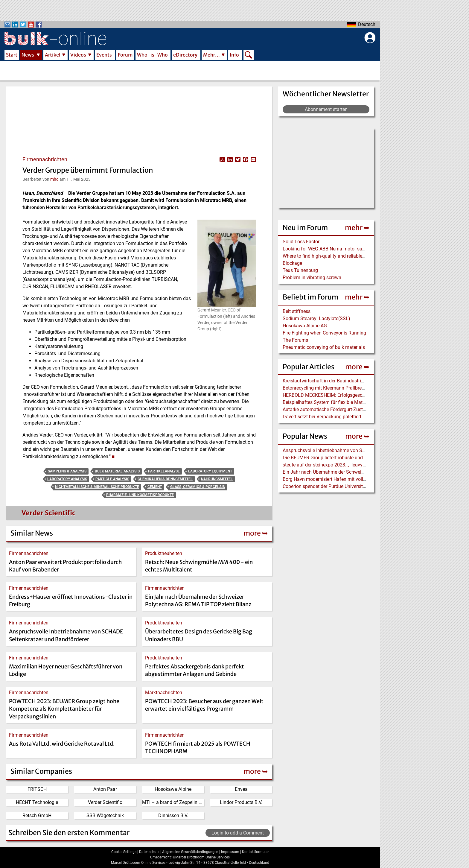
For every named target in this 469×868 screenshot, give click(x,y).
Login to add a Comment (238, 833)
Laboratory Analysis (67, 479)
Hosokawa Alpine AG (305, 326)
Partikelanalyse (164, 471)
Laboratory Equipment (210, 471)
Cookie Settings (124, 852)
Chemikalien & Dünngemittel (165, 479)
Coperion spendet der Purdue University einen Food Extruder (345, 486)
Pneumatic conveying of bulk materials (324, 347)
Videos (78, 55)
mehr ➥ (357, 228)
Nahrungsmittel (217, 479)
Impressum (230, 852)
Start (12, 55)
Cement (155, 487)
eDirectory (185, 55)
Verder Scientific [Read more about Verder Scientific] (48, 513)
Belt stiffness (297, 311)
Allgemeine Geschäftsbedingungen (190, 852)
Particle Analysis (112, 479)
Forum (125, 55)
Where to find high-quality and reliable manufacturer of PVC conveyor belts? (362, 256)
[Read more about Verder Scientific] (21, 514)
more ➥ (357, 367)
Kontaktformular (255, 852)
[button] (227, 263)
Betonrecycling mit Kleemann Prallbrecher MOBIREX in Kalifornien (352, 388)
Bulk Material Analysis (117, 471)
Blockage (292, 263)
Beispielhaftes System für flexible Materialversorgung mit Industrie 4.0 (357, 402)
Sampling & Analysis (67, 471)
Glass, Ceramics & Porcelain (198, 487)
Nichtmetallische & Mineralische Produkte (97, 487)
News (28, 55)
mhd (54, 179)
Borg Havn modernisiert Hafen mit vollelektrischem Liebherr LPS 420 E (357, 479)
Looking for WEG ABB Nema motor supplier (328, 249)
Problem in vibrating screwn (312, 278)
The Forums (295, 340)
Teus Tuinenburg (300, 270)
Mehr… (211, 55)
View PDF (222, 159)
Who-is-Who (152, 55)
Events (104, 55)
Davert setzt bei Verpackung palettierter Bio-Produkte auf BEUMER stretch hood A (368, 417)
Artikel (53, 55)
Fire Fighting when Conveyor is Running (324, 333)
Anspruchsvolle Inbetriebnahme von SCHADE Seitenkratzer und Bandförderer (363, 450)
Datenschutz (149, 852)
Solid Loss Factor (301, 242)
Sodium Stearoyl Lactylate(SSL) (316, 319)
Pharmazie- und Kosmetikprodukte (140, 495)
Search (249, 55)
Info (234, 55)
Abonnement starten (326, 109)
